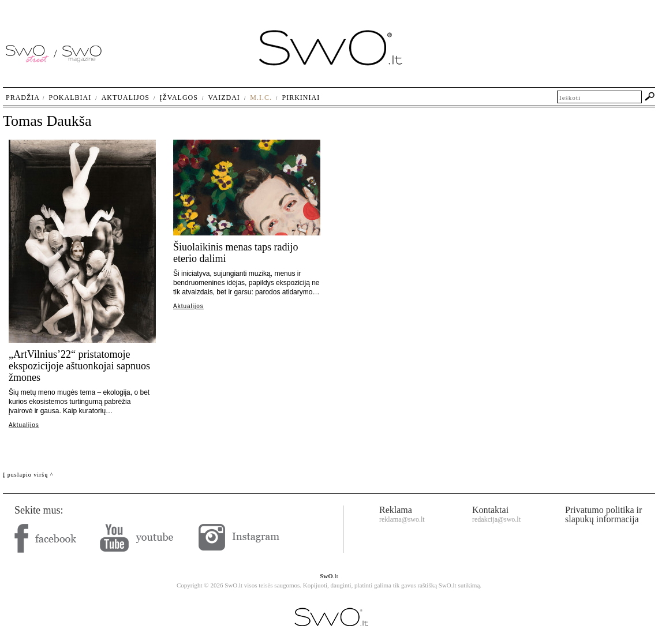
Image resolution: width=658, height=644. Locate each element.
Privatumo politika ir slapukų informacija (603, 514)
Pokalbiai (70, 98)
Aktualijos (24, 425)
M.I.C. (261, 98)
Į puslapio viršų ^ (28, 475)
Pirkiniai (301, 98)
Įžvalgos (178, 98)
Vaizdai (224, 98)
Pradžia (23, 98)
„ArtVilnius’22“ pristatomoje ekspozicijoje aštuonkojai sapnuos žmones (79, 366)
